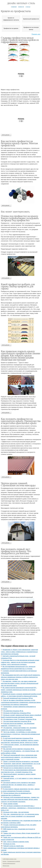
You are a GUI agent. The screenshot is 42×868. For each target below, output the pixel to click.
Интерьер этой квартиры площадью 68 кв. (17, 713)
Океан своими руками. (11, 804)
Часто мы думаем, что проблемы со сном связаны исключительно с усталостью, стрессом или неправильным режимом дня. (20, 734)
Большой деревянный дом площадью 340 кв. (18, 698)
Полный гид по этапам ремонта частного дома (19, 768)
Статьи (28, 7)
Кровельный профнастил (31, 19)
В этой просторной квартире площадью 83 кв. (18, 738)
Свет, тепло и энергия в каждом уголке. (16, 842)
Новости (21, 7)
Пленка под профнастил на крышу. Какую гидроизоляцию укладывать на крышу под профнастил (20, 218)
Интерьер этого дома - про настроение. (16, 812)
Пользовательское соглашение (14, 861)
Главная (14, 7)
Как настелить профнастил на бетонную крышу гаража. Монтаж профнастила (19, 143)
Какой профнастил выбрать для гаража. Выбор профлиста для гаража (18, 286)
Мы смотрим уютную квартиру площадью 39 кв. (19, 749)
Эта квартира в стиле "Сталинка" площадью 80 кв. (20, 719)
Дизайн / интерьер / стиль (21, 3)
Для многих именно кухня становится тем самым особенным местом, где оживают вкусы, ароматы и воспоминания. (18, 785)
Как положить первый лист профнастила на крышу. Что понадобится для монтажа (16, 551)
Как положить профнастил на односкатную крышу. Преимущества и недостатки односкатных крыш (21, 421)
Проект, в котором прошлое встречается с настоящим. (21, 761)
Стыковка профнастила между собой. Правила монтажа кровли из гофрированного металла (20, 40)
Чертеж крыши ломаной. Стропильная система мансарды (18, 484)
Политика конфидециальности (9, 863)
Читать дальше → (6, 135)
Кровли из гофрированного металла (11, 19)
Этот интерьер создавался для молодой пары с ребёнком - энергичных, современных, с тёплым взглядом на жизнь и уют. (21, 808)
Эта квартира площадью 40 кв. (13, 711)
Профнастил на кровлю (11, 28)
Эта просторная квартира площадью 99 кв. (17, 721)
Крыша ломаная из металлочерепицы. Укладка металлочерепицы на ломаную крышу (17, 591)
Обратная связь (6, 866)
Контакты (5, 861)
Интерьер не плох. (9, 844)
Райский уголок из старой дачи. (14, 846)
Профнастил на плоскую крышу (31, 28)
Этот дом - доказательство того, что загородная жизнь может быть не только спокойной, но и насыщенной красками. (20, 816)
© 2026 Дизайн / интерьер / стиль (10, 859)
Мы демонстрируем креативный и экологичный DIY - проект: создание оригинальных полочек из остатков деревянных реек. (19, 690)
